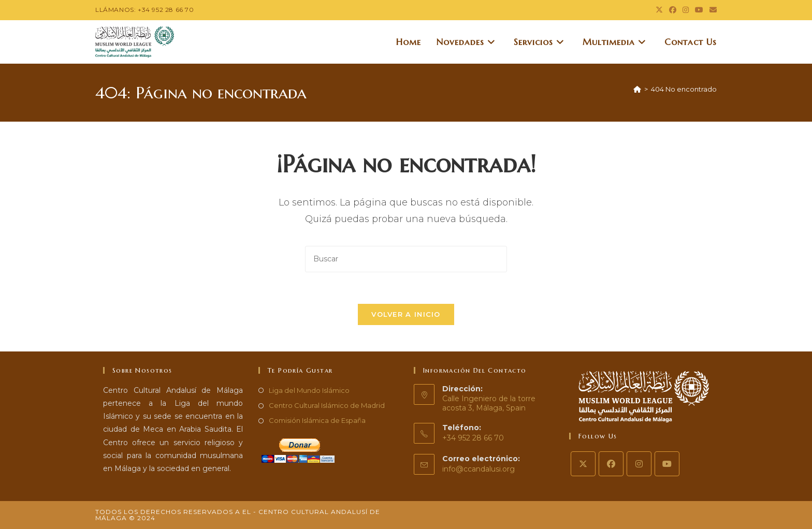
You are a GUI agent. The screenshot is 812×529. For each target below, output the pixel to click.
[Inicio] (637, 89)
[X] (583, 464)
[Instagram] (639, 464)
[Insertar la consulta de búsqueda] (406, 259)
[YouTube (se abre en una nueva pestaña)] (699, 10)
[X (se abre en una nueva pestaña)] (659, 10)
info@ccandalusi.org (479, 469)
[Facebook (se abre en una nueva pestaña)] (673, 10)
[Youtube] (667, 464)
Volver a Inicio (406, 314)
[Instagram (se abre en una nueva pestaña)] (686, 10)
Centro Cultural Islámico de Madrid (327, 405)
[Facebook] (611, 464)
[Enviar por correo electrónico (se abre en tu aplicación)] (712, 10)
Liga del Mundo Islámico (309, 390)
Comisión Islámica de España (317, 420)
